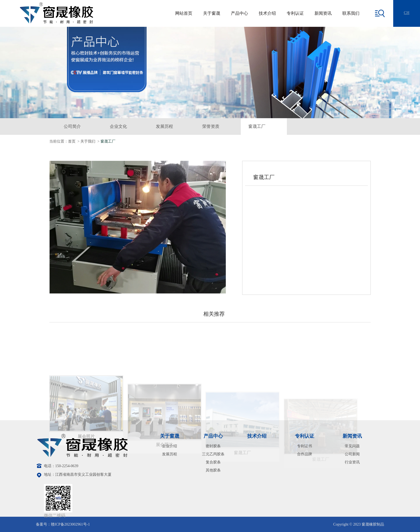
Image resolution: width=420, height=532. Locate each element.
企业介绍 (170, 446)
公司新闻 (352, 454)
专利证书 (305, 446)
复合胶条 (213, 462)
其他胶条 (213, 470)
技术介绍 (267, 13)
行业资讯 (352, 462)
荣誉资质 (211, 126)
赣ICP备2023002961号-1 (70, 524)
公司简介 (72, 126)
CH (407, 13)
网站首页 (184, 13)
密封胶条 (213, 446)
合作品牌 (305, 454)
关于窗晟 (212, 13)
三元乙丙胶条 (213, 454)
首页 (72, 141)
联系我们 (351, 13)
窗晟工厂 (257, 126)
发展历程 (164, 126)
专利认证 (295, 13)
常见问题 (352, 446)
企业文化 (118, 126)
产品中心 (239, 13)
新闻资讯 (323, 13)
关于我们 (88, 141)
